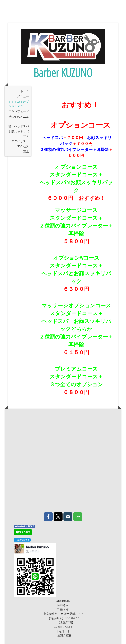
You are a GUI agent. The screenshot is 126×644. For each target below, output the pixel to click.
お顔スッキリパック (19, 134)
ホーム (25, 91)
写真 (26, 152)
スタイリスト (20, 141)
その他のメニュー (19, 119)
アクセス (23, 146)
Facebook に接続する (24, 526)
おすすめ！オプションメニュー (19, 104)
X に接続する (22, 540)
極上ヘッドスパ (19, 126)
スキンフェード (19, 111)
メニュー (23, 96)
